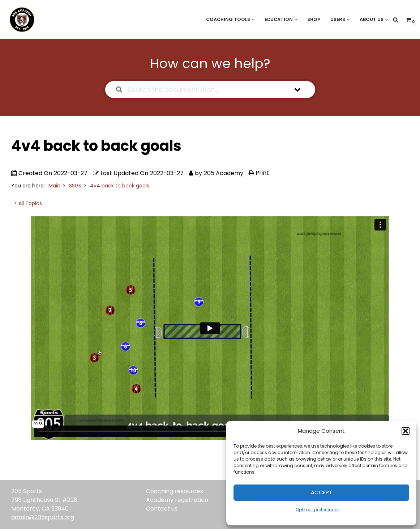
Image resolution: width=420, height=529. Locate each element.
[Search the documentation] (119, 90)
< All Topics (28, 203)
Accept (322, 492)
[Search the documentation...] (201, 90)
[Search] (396, 20)
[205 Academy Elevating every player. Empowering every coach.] (20, 20)
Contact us (162, 509)
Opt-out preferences (318, 510)
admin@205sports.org (43, 517)
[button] (406, 431)
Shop (312, 19)
